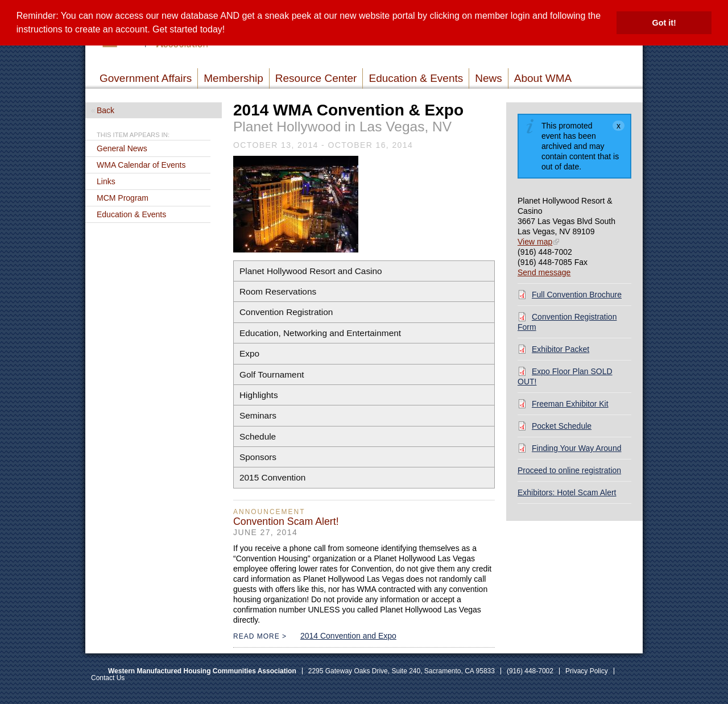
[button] (229, 31)
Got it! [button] (664, 23)
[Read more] (296, 205)
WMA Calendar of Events (141, 165)
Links (106, 181)
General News (122, 148)
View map (535, 242)
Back (106, 110)
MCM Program (123, 198)
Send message (544, 272)
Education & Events (131, 214)
